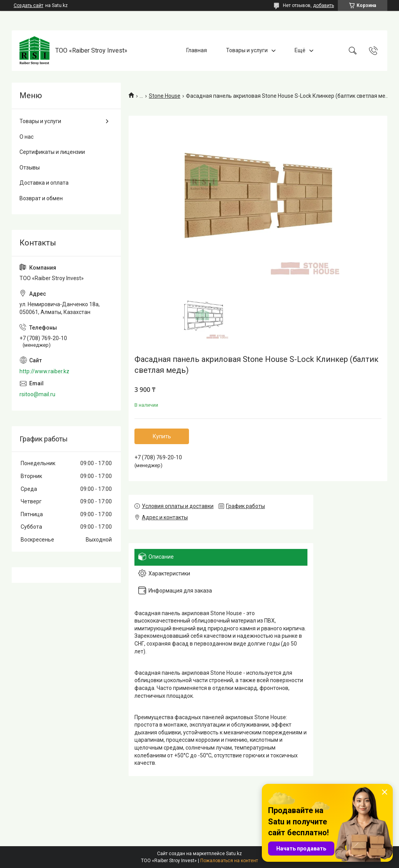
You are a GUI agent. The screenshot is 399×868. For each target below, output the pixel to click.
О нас (26, 137)
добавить (323, 5)
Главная (197, 50)
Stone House (165, 96)
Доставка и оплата (44, 183)
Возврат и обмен (41, 198)
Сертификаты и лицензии (52, 152)
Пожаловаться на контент (229, 861)
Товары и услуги (247, 50)
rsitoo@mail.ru (37, 394)
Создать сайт (28, 5)
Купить (162, 436)
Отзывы (30, 168)
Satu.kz (234, 854)
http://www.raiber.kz (44, 371)
